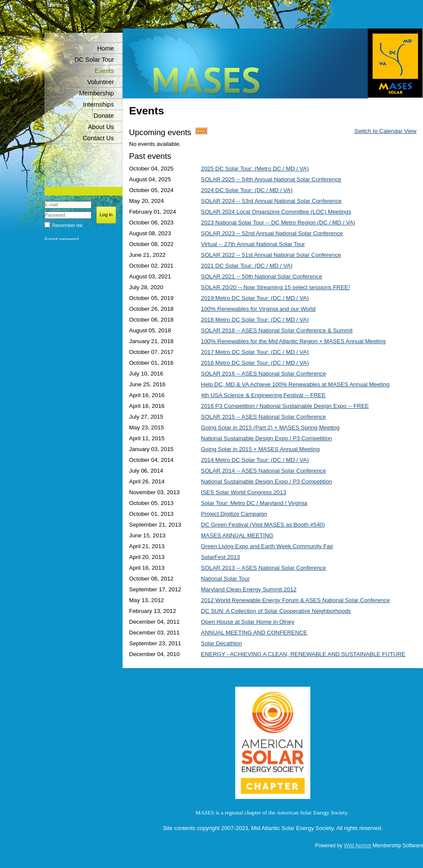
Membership (96, 93)
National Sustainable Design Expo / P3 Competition (267, 438)
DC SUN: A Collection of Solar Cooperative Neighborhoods (276, 611)
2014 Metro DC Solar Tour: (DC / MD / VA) (255, 460)
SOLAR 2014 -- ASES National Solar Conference (264, 471)
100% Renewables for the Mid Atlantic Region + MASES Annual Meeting (294, 341)
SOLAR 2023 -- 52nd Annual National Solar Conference (272, 233)
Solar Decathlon (222, 643)
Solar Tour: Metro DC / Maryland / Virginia (254, 503)
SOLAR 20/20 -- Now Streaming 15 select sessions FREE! (276, 287)
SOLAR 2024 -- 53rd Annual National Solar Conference (271, 201)
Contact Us (99, 138)
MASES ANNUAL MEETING (237, 535)
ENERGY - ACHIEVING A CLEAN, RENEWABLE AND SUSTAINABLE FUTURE (303, 654)
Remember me (67, 225)
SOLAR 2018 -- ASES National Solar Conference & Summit (277, 330)
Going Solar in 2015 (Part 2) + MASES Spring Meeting (270, 428)
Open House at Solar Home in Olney (248, 622)
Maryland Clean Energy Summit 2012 (249, 589)
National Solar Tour (226, 579)
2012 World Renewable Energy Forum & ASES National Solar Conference (296, 600)
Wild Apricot (358, 846)
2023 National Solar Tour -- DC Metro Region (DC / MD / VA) (278, 223)
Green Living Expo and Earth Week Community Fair (267, 546)
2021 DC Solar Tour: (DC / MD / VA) (247, 266)
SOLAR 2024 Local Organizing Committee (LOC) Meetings (276, 212)
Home (106, 48)
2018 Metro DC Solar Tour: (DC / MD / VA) (255, 320)
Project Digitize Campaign (234, 514)
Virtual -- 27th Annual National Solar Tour (253, 244)
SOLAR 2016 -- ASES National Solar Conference (264, 374)
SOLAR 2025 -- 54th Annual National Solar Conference (271, 179)
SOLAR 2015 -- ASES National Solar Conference (264, 417)
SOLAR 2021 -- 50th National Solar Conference (262, 276)
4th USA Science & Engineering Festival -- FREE (264, 395)
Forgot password (62, 239)
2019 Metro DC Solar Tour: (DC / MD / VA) (255, 298)
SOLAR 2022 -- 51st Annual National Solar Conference (271, 255)
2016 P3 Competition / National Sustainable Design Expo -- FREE (285, 406)
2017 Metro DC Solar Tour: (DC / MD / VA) (255, 352)
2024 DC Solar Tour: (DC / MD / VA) (247, 190)
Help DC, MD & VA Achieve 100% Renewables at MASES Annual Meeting (295, 384)
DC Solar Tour (94, 60)
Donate (104, 116)
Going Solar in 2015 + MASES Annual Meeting (260, 449)
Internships (98, 104)
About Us (101, 127)
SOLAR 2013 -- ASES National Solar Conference (264, 568)
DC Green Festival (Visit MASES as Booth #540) (263, 525)
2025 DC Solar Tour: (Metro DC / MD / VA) (255, 169)
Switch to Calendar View (385, 131)
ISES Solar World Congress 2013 (244, 492)
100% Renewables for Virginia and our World (258, 309)
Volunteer (101, 82)
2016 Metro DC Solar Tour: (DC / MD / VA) (255, 363)
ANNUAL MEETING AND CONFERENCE (254, 633)
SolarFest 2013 (221, 557)
